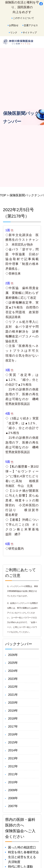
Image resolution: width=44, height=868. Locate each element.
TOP (3, 195)
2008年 (13, 798)
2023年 (13, 679)
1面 (9, 230)
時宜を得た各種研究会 (23, 852)
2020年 (13, 703)
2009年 (13, 790)
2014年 (13, 750)
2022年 (13, 687)
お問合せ (14, 25)
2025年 (13, 663)
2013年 (13, 758)
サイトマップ (30, 32)
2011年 (13, 774)
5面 (9, 462)
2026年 (13, 655)
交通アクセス (31, 25)
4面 (9, 413)
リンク (14, 32)
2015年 (13, 742)
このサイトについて (23, 18)
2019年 (13, 711)
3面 (9, 370)
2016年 (13, 734)
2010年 (13, 782)
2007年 (13, 806)
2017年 (13, 726)
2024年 (13, 671)
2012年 (13, 766)
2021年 (13, 695)
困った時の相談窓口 (22, 847)
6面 (9, 544)
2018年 (13, 718)
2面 (9, 283)
